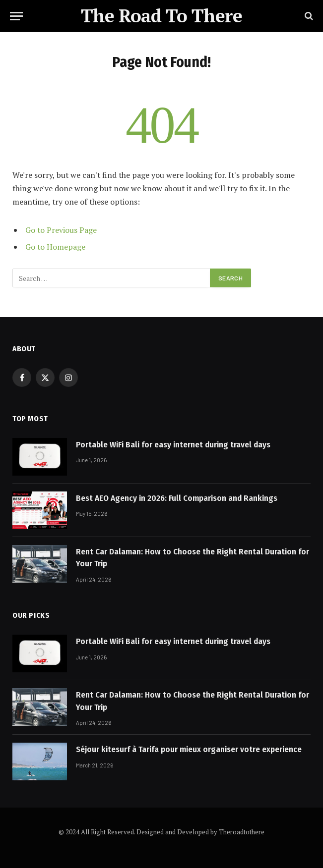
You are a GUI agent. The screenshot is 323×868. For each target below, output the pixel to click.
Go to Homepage (55, 247)
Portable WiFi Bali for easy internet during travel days (173, 445)
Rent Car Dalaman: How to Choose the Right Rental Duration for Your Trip (193, 558)
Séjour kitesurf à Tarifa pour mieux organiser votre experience (189, 749)
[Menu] (16, 16)
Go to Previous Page (61, 230)
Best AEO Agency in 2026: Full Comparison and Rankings (177, 498)
